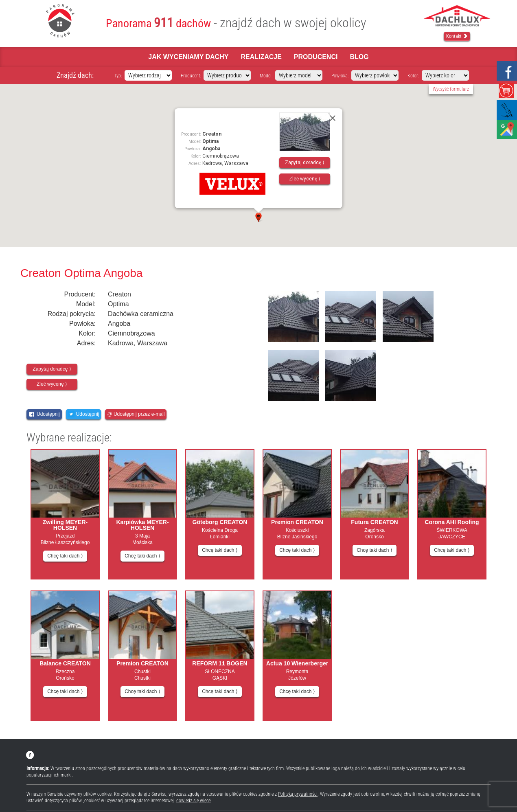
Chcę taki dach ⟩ (65, 556)
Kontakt (457, 36)
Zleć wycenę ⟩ (305, 179)
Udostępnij (44, 414)
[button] (258, 217)
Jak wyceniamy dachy (188, 57)
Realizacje (261, 57)
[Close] (333, 118)
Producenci (316, 57)
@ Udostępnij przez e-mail (136, 414)
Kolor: (413, 76)
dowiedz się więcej (194, 801)
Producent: (191, 76)
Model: (266, 76)
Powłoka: (340, 76)
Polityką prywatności (298, 794)
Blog (359, 57)
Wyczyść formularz (451, 89)
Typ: (118, 76)
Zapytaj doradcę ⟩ (305, 162)
